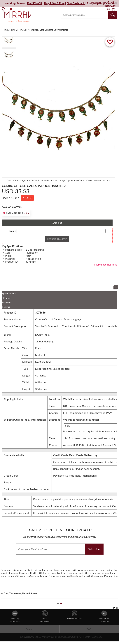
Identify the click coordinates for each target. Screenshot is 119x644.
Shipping (6, 298)
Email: (12, 231)
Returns (6, 307)
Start (114, 608)
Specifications (9, 294)
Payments (7, 302)
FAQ (89, 629)
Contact (30, 629)
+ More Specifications (105, 264)
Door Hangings (44, 369)
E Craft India (42, 335)
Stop (117, 608)
